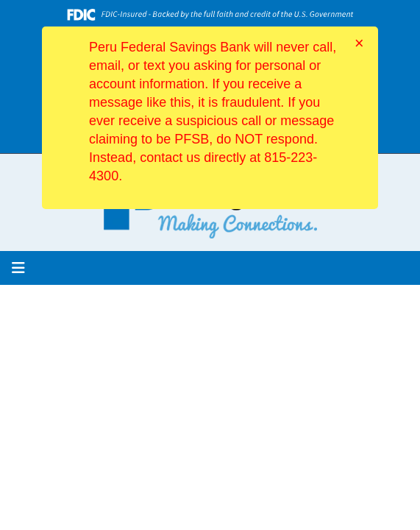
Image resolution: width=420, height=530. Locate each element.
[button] (18, 268)
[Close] (359, 43)
